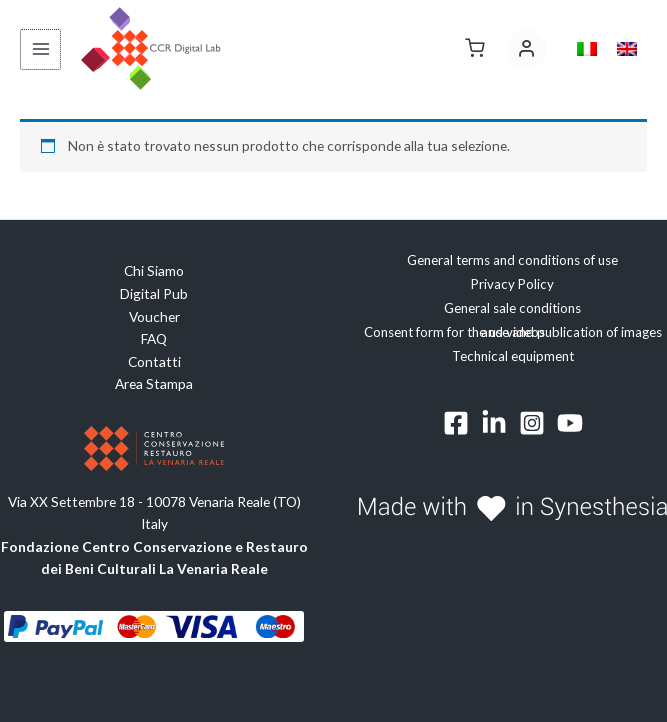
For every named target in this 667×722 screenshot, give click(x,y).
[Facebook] (456, 423)
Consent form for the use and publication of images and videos (513, 332)
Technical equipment (513, 356)
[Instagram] (532, 423)
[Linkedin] (494, 423)
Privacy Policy (512, 284)
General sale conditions (512, 308)
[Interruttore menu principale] (39, 49)
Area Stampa (154, 383)
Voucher (154, 316)
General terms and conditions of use (512, 261)
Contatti (154, 361)
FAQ (154, 338)
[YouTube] (570, 423)
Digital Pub (154, 293)
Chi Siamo (154, 271)
